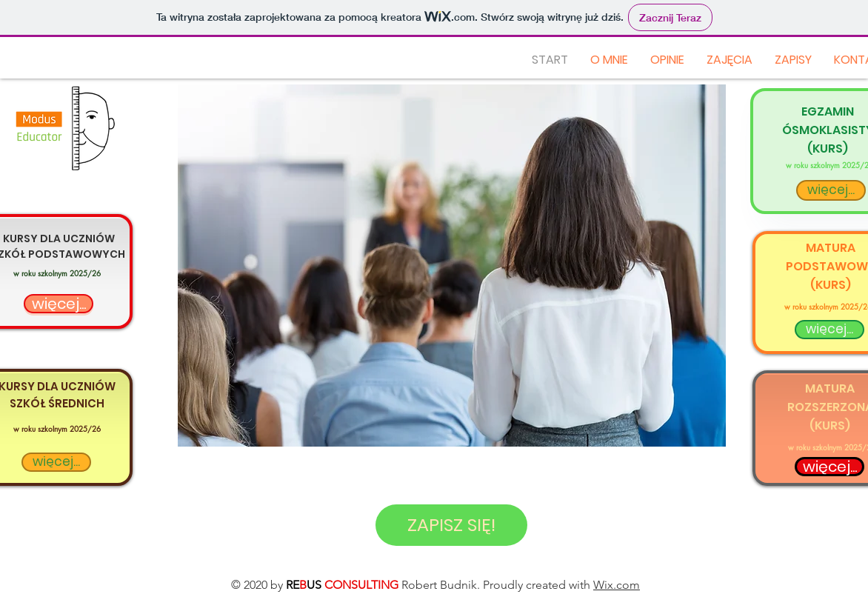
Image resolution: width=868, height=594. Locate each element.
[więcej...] (59, 304)
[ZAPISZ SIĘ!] (451, 525)
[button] (452, 266)
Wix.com (617, 585)
